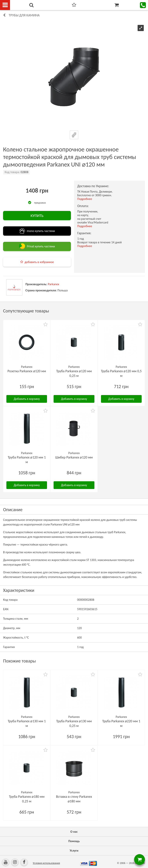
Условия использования (46, 863)
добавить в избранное (39, 262)
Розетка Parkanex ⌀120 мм (27, 371)
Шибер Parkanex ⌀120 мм (74, 457)
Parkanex (53, 284)
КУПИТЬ (37, 216)
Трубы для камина (24, 15)
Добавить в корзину (27, 399)
